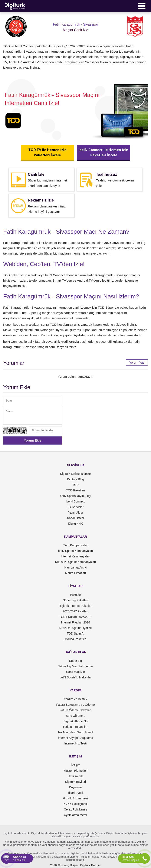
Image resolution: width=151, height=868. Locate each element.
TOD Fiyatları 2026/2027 (75, 617)
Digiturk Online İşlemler (75, 474)
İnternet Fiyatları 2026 (75, 622)
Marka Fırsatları (75, 573)
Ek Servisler (75, 507)
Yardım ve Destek (75, 699)
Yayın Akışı (75, 512)
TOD (75, 485)
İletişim (76, 765)
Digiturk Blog (75, 479)
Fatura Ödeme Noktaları (75, 710)
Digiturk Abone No (75, 721)
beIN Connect (76, 501)
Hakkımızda (76, 776)
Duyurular (75, 787)
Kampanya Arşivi (75, 567)
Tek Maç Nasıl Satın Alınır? (75, 732)
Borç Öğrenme (75, 716)
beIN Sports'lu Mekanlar (75, 677)
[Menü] (142, 6)
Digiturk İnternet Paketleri (75, 606)
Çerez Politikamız (75, 809)
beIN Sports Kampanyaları (75, 551)
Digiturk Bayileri (75, 782)
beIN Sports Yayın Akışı (75, 496)
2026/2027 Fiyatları (76, 611)
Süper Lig (76, 661)
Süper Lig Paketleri (75, 600)
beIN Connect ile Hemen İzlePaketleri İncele (104, 152)
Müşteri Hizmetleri (75, 771)
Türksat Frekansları (75, 727)
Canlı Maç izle (76, 672)
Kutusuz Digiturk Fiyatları (76, 628)
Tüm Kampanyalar (75, 545)
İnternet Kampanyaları (76, 556)
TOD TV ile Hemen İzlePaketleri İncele (47, 152)
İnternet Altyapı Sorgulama (75, 738)
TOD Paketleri (76, 490)
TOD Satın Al (75, 633)
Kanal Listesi (75, 518)
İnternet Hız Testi (75, 743)
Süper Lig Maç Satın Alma (76, 666)
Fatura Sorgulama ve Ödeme (75, 705)
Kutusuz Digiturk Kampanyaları (75, 562)
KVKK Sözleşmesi (75, 804)
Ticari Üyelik (76, 793)
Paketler (75, 595)
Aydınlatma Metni (76, 815)
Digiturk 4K (75, 524)
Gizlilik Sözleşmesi (76, 798)
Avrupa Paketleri (75, 639)
